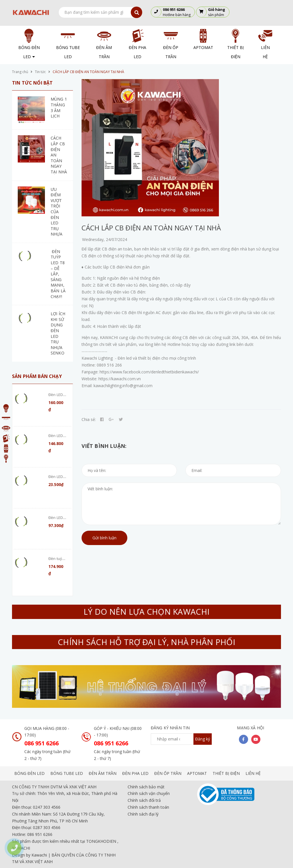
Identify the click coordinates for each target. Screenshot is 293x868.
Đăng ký (203, 739)
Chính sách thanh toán (148, 807)
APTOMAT (197, 773)
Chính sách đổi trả (144, 800)
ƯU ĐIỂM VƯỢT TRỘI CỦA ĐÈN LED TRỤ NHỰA (57, 212)
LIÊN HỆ (253, 773)
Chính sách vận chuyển (149, 793)
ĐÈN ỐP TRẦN (168, 773)
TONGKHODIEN (101, 841)
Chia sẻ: (89, 419)
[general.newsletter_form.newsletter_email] (181, 739)
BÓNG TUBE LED (67, 773)
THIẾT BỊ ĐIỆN (226, 773)
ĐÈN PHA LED (135, 773)
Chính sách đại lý (143, 814)
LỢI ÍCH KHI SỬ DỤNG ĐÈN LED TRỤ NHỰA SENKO (58, 333)
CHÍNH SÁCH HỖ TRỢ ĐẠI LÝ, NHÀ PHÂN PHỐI (146, 642)
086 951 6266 (41, 743)
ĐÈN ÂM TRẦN (103, 773)
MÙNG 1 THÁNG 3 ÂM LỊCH (59, 107)
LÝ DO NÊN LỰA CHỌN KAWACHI (146, 612)
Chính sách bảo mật (146, 787)
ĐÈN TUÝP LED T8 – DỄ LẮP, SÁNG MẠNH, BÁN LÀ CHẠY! (58, 274)
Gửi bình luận (104, 538)
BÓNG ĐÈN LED (29, 773)
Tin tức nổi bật (32, 83)
